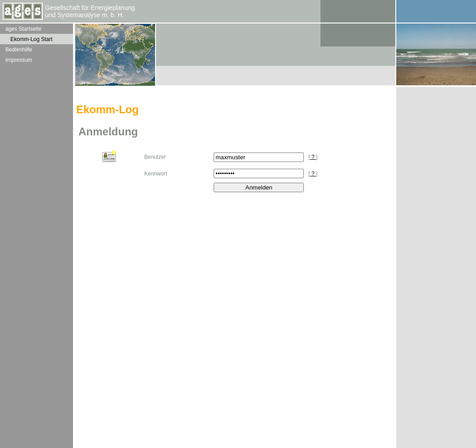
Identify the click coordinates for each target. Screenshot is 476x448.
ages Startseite (23, 29)
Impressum (19, 60)
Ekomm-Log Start (31, 39)
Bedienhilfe (19, 50)
